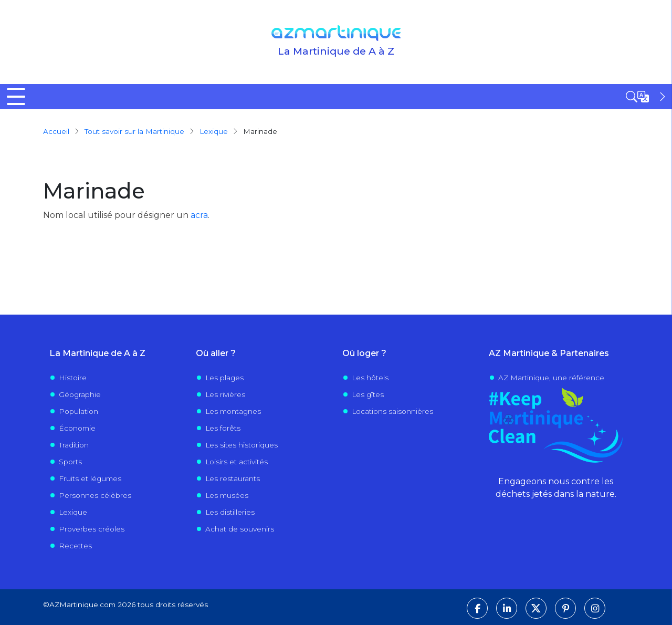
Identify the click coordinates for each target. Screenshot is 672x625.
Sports (70, 462)
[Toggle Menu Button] (16, 97)
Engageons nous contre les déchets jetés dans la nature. (556, 488)
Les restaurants (233, 478)
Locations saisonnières (392, 411)
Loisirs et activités (237, 462)
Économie (77, 428)
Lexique (214, 131)
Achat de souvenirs (240, 529)
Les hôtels (370, 378)
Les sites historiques (241, 445)
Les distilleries (230, 512)
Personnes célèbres (95, 495)
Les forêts (223, 428)
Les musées (227, 495)
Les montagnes (233, 411)
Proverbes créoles (92, 529)
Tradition (74, 445)
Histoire (73, 378)
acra (199, 215)
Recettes (75, 546)
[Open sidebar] (647, 97)
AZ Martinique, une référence (551, 378)
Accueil (56, 131)
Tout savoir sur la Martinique (134, 131)
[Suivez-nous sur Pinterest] (565, 608)
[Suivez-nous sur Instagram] (595, 608)
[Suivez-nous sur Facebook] (477, 608)
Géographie (80, 394)
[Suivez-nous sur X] (536, 608)
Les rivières (225, 394)
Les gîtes (368, 394)
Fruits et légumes (90, 478)
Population (78, 411)
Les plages (224, 378)
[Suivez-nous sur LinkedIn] (507, 608)
